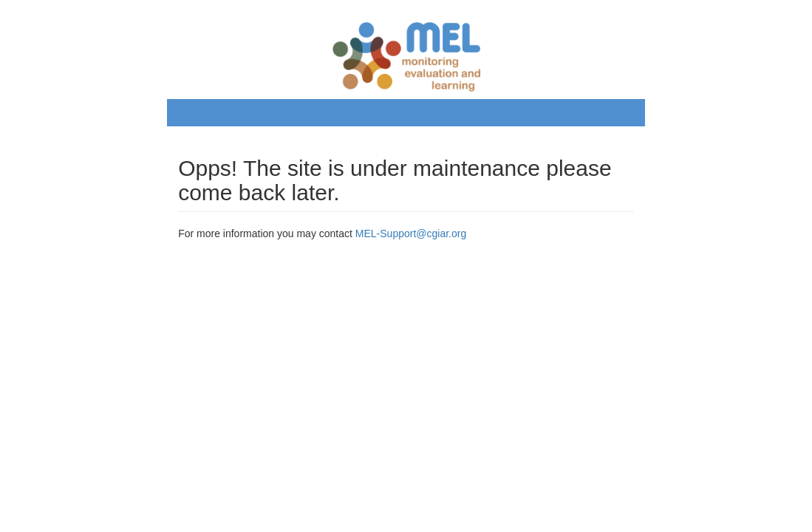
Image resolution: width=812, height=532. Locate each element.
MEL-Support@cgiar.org (411, 233)
